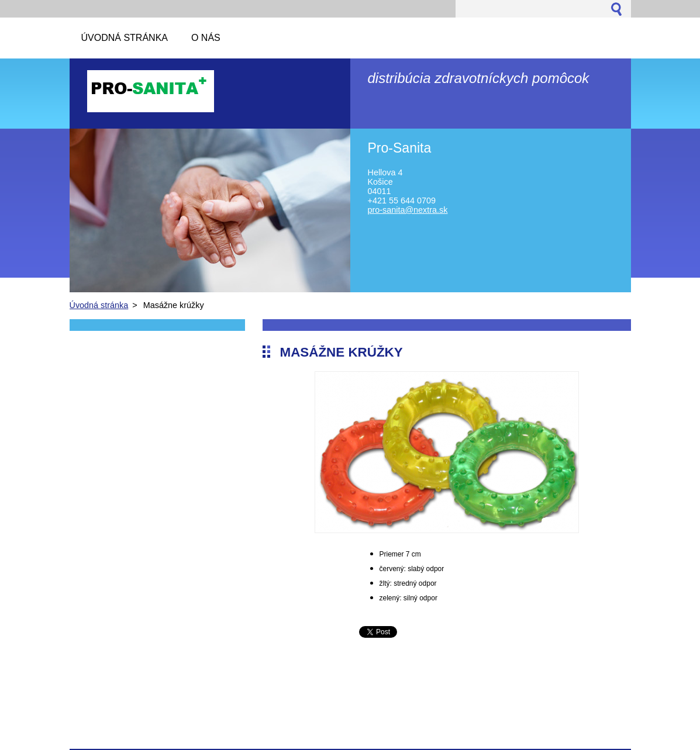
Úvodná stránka (99, 305)
